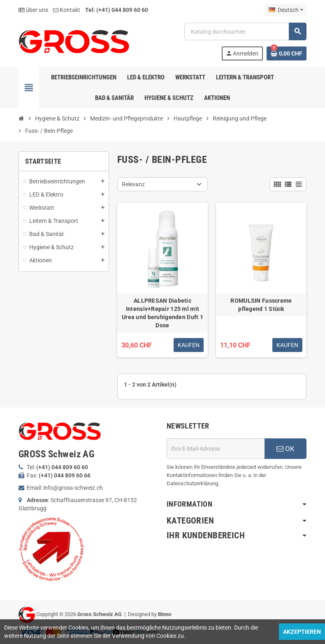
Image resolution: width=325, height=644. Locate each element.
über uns (33, 10)
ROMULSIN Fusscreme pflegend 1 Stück (261, 305)
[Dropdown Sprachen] (286, 10)
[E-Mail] (216, 449)
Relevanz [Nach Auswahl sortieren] (133, 184)
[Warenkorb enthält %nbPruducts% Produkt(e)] (287, 53)
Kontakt (67, 10)
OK (286, 449)
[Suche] (245, 31)
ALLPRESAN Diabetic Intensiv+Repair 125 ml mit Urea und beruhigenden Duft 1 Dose (162, 313)
